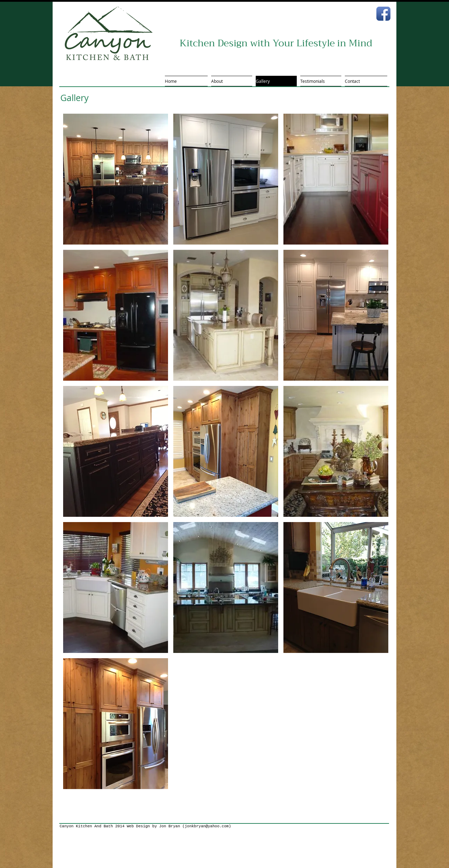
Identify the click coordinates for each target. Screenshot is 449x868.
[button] (116, 179)
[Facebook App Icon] (383, 14)
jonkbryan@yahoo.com (206, 826)
